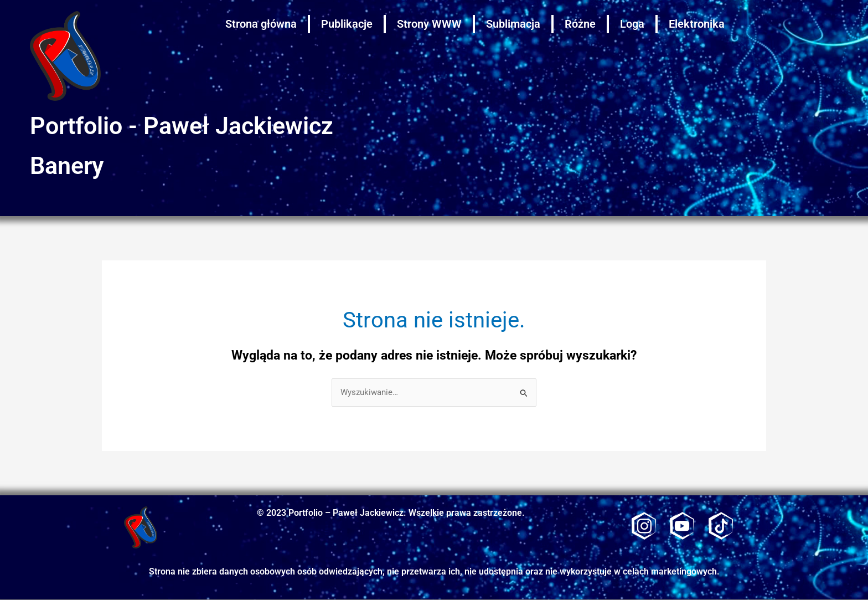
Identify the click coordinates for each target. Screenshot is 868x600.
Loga (632, 24)
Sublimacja (513, 24)
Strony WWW (429, 24)
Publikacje (347, 24)
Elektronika (697, 24)
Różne (580, 24)
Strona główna (261, 24)
